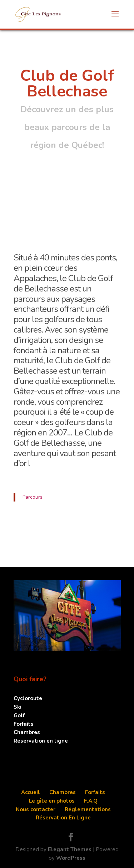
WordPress (71, 858)
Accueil (31, 792)
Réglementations (88, 809)
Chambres (27, 732)
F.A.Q (91, 801)
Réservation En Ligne (63, 818)
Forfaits (24, 724)
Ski (18, 707)
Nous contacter (36, 809)
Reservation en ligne (41, 741)
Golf (19, 715)
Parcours (33, 497)
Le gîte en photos (52, 801)
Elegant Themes (70, 849)
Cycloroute (28, 698)
